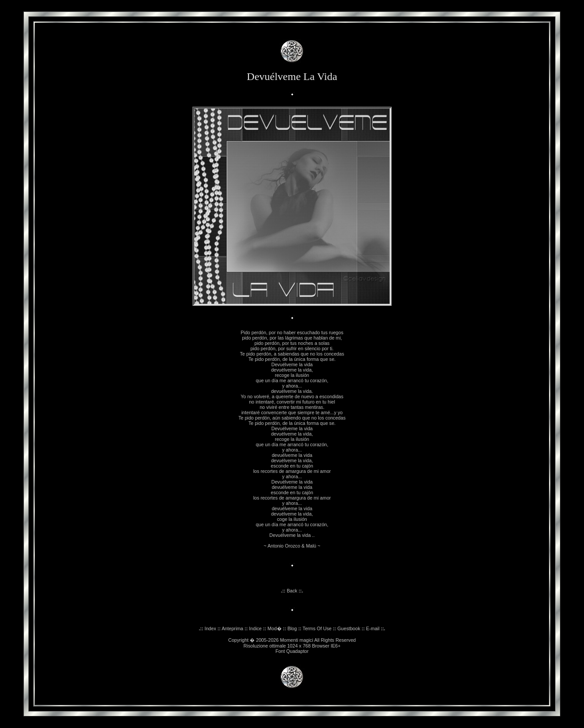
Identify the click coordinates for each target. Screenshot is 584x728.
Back (292, 591)
